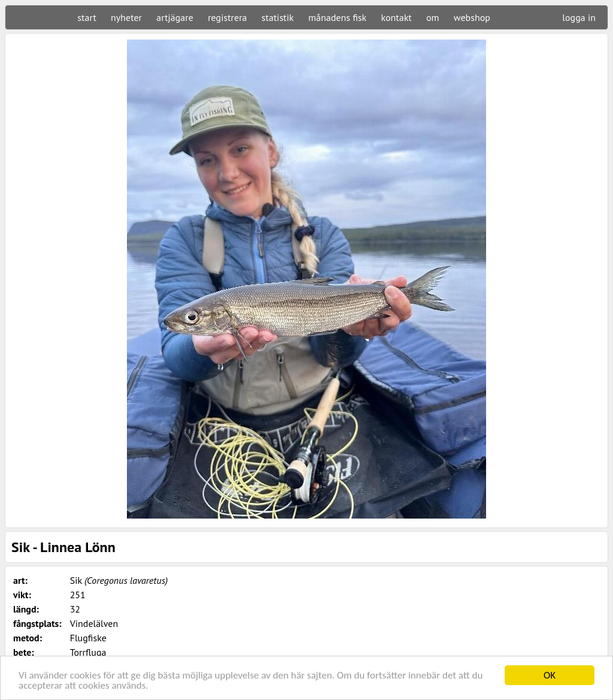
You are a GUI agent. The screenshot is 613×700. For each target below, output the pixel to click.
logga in (579, 17)
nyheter (126, 17)
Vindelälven (94, 623)
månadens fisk (337, 17)
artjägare (175, 17)
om (433, 17)
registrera (227, 17)
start (87, 17)
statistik (278, 17)
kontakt (396, 17)
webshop (472, 17)
